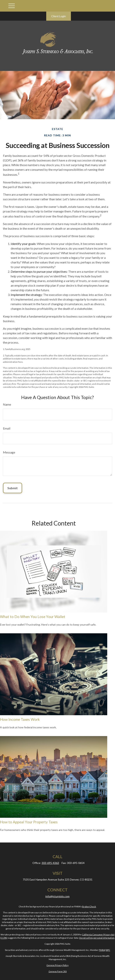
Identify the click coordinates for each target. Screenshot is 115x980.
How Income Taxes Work (20, 719)
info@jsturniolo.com (57, 896)
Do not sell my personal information (97, 938)
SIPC (108, 950)
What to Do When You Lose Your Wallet (33, 617)
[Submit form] (13, 488)
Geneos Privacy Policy (57, 965)
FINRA (102, 950)
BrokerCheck (89, 907)
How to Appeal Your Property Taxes (29, 822)
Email (7, 428)
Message (9, 452)
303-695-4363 (50, 863)
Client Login (59, 16)
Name (7, 404)
